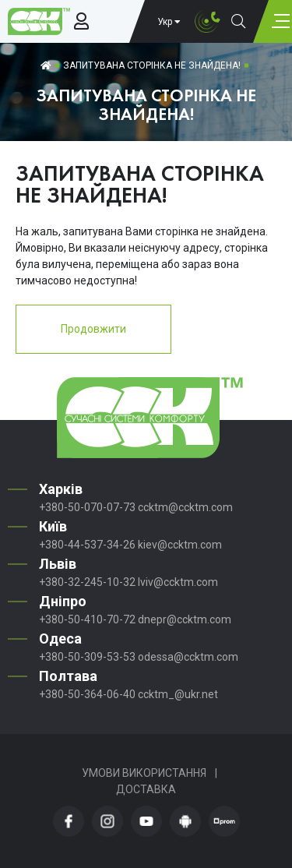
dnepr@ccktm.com (185, 619)
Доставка (146, 789)
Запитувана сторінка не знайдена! (152, 65)
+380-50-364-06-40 (87, 694)
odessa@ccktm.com (188, 657)
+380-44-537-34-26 (87, 545)
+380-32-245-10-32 (87, 582)
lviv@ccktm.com (178, 582)
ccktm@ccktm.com (185, 507)
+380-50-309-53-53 (87, 657)
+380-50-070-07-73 (87, 507)
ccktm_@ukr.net (178, 694)
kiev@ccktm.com (180, 545)
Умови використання (144, 773)
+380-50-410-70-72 (87, 619)
